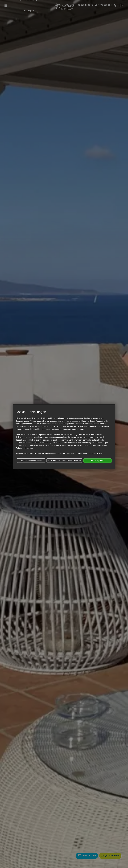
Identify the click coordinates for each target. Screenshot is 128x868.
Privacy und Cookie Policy (93, 453)
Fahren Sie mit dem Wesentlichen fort (64, 461)
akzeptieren (98, 461)
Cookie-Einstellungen (31, 461)
